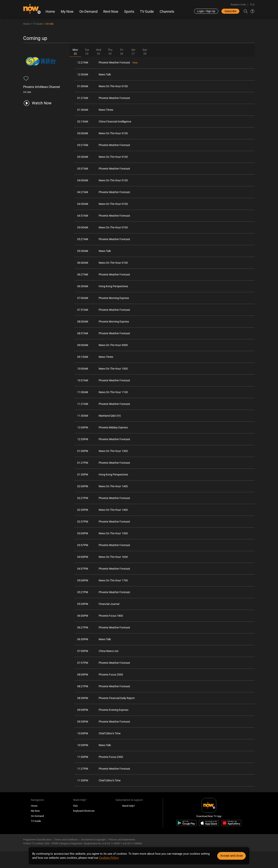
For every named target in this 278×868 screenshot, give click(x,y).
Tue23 (87, 52)
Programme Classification (37, 840)
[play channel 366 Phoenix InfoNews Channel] (37, 103)
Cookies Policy (109, 858)
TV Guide (147, 12)
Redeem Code (238, 5)
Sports (129, 12)
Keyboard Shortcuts (84, 811)
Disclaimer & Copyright (93, 840)
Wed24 (99, 52)
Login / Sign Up (206, 11)
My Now (67, 12)
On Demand (88, 12)
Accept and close (231, 856)
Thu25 (110, 52)
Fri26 (122, 52)
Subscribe (230, 11)
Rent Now (111, 12)
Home (50, 12)
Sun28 (145, 52)
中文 (252, 5)
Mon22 (75, 52)
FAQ (75, 806)
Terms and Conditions (66, 840)
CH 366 (50, 24)
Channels (167, 12)
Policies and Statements (122, 840)
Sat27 (133, 52)
